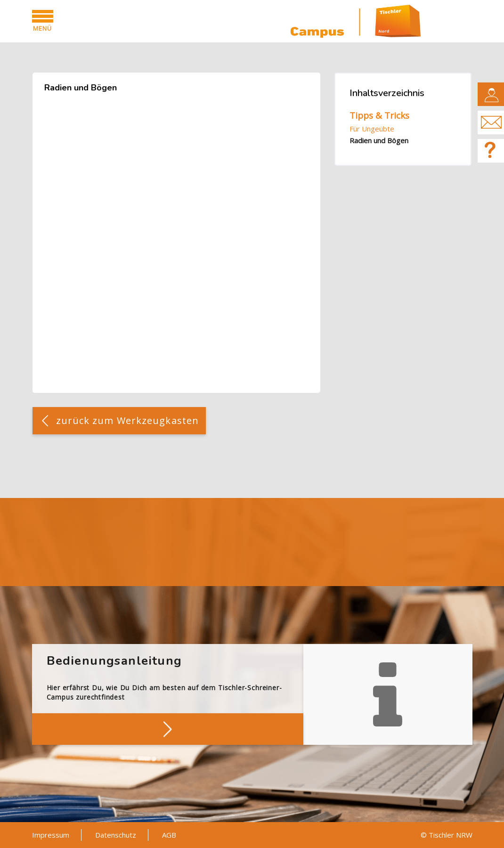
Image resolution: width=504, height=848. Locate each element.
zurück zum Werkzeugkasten (128, 420)
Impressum (51, 835)
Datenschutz (116, 835)
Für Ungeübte (372, 129)
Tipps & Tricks (379, 115)
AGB (169, 835)
